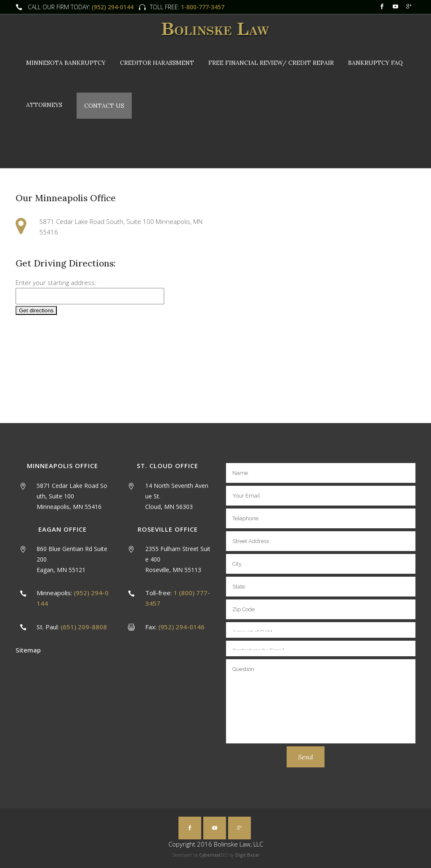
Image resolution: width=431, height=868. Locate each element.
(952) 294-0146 (181, 627)
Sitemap (28, 650)
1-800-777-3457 (202, 7)
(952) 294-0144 (113, 7)
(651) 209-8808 (84, 627)
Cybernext (210, 855)
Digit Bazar (247, 855)
